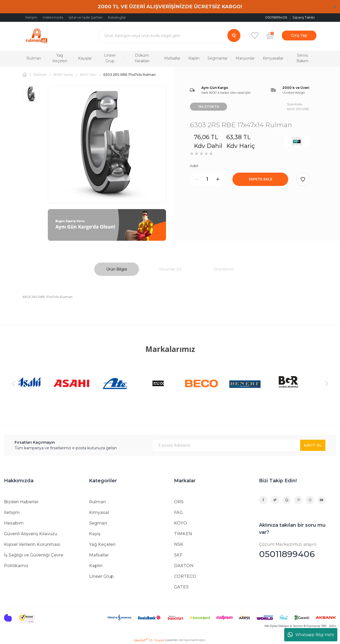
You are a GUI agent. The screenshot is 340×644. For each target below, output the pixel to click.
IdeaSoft (141, 640)
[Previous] (13, 384)
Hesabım (14, 523)
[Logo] (37, 36)
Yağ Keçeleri (102, 544)
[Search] (170, 36)
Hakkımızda (53, 17)
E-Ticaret (158, 640)
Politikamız (16, 566)
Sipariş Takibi (304, 17)
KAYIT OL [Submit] (313, 445)
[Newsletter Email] (239, 445)
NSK (179, 544)
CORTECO (185, 576)
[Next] (327, 384)
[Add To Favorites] (303, 179)
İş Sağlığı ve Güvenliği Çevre (34, 555)
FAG (178, 512)
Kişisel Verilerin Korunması (32, 544)
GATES (181, 587)
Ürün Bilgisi (117, 269)
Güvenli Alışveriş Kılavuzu (31, 534)
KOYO (180, 523)
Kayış (95, 534)
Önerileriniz (224, 269)
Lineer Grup (101, 576)
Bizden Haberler (21, 502)
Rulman (97, 502)
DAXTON (184, 566)
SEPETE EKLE (260, 179)
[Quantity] (207, 179)
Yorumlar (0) (170, 269)
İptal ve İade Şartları (86, 17)
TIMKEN (183, 534)
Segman (98, 523)
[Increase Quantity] (218, 179)
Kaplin (96, 566)
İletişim (31, 17)
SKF (178, 555)
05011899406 (297, 550)
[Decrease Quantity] (197, 179)
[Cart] (270, 35)
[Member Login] (299, 36)
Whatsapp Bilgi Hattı (311, 635)
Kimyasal (99, 512)
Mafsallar (99, 555)
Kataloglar (117, 17)
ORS (179, 502)
